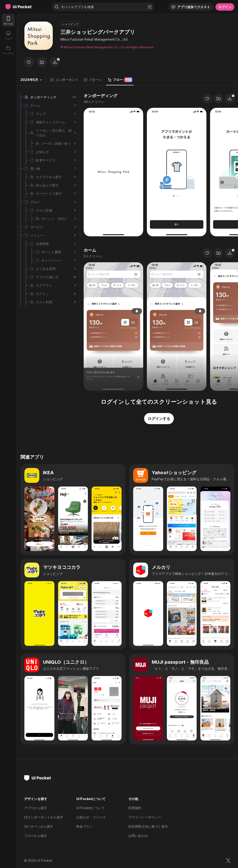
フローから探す (36, 836)
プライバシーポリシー (145, 817)
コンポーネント (64, 80)
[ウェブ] (8, 35)
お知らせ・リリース (91, 817)
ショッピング (70, 24)
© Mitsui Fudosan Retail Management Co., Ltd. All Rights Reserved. (107, 47)
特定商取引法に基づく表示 (148, 826)
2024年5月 (31, 80)
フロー (120, 80)
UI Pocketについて (90, 808)
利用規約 (135, 808)
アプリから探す (36, 808)
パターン (93, 80)
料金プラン (84, 826)
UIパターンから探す (39, 826)
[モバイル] (8, 20)
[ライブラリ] (8, 50)
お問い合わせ (138, 836)
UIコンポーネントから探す (44, 817)
